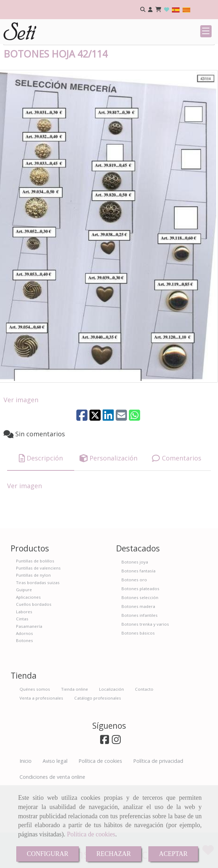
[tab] (41, 503)
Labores (24, 656)
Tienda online (75, 733)
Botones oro (134, 624)
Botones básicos (138, 677)
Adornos (24, 677)
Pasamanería (29, 670)
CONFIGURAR (47, 854)
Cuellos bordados (34, 648)
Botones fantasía (138, 615)
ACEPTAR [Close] (173, 854)
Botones (24, 684)
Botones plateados (140, 633)
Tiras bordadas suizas (38, 627)
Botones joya (135, 606)
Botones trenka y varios (145, 668)
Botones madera (138, 650)
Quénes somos (35, 733)
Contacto (144, 733)
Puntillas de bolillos (35, 605)
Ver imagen (21, 444)
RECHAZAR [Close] (114, 854)
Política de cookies (91, 834)
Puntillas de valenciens (38, 612)
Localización (111, 733)
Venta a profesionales (41, 742)
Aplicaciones (28, 641)
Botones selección (140, 641)
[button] (150, 10)
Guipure (24, 634)
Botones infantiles (140, 659)
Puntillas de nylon (33, 619)
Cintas (22, 663)
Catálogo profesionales (98, 742)
